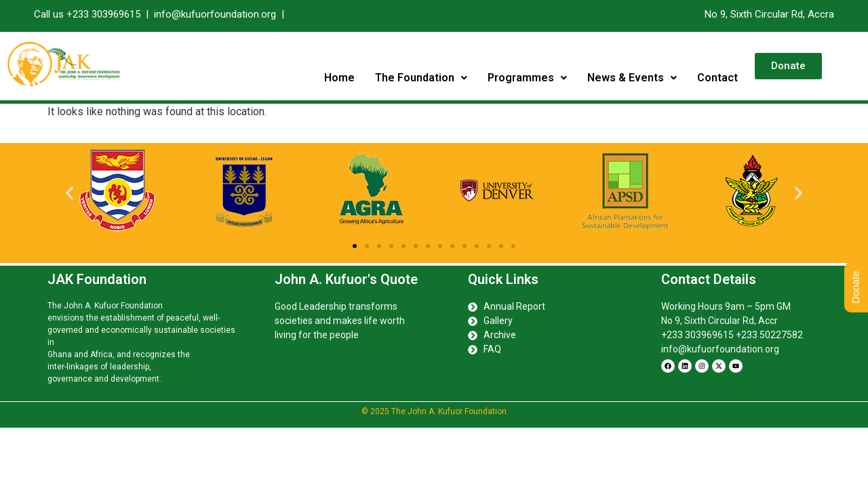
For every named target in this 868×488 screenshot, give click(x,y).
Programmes (527, 78)
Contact (717, 78)
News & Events (632, 78)
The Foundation (421, 78)
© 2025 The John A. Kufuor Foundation (434, 411)
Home (339, 78)
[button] (421, 78)
